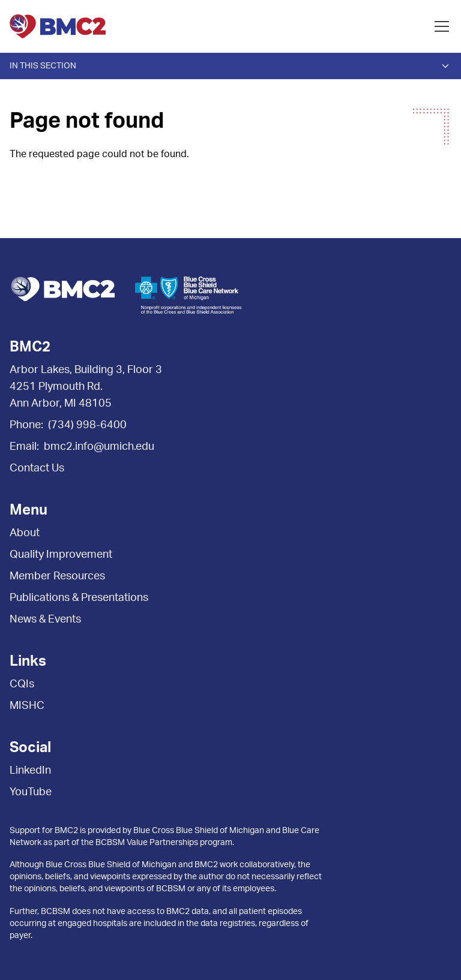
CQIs (22, 684)
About (25, 533)
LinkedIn (30, 771)
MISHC (27, 706)
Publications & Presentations (79, 598)
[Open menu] (442, 26)
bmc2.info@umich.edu (99, 447)
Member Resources (57, 576)
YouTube (31, 792)
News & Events (45, 620)
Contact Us (37, 468)
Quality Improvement (61, 555)
